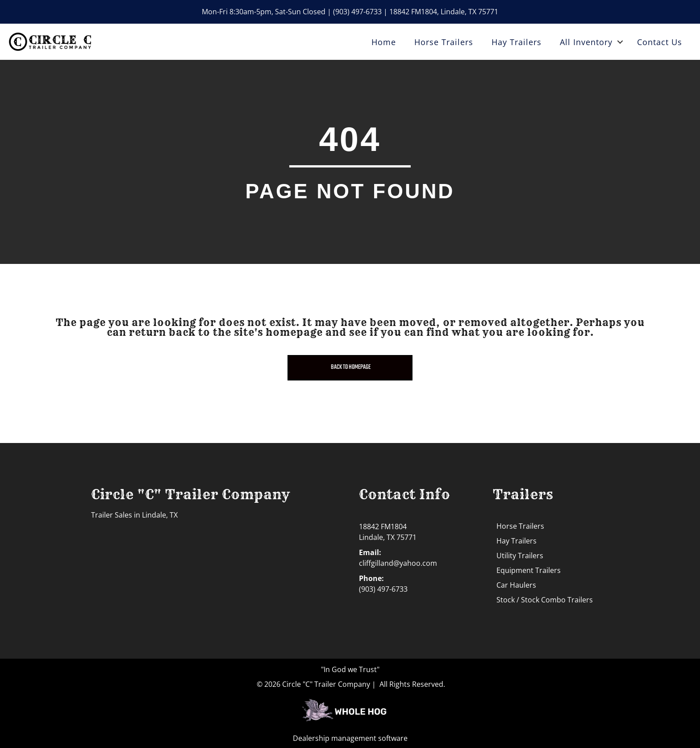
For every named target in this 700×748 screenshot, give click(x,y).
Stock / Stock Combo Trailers (545, 600)
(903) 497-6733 (357, 12)
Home (384, 42)
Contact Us (660, 42)
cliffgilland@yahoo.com (398, 563)
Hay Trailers (517, 42)
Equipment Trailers (529, 570)
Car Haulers (516, 585)
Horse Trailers (444, 42)
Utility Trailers (520, 556)
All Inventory (586, 42)
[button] (620, 42)
